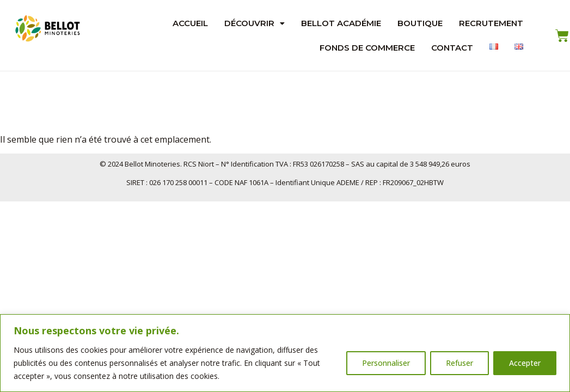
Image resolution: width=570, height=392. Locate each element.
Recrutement (491, 23)
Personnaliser (386, 363)
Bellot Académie (341, 23)
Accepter (525, 363)
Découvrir (255, 23)
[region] (285, 353)
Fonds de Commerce (367, 48)
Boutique (420, 23)
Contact (452, 48)
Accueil (190, 23)
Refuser (459, 363)
